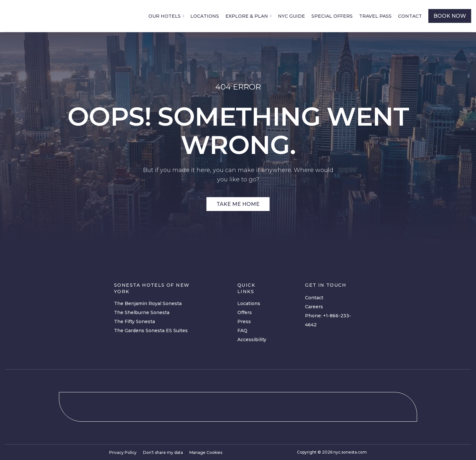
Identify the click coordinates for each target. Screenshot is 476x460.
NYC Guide (291, 16)
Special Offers (332, 16)
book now (450, 16)
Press (244, 321)
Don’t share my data (163, 452)
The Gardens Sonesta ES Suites (151, 331)
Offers (245, 312)
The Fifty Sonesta (134, 321)
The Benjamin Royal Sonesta (148, 303)
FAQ (242, 331)
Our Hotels (165, 16)
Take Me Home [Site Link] (238, 204)
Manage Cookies (206, 452)
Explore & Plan (247, 16)
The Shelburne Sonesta (142, 312)
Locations (205, 16)
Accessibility (252, 340)
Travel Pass (375, 16)
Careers (314, 307)
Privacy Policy (123, 452)
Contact (410, 16)
